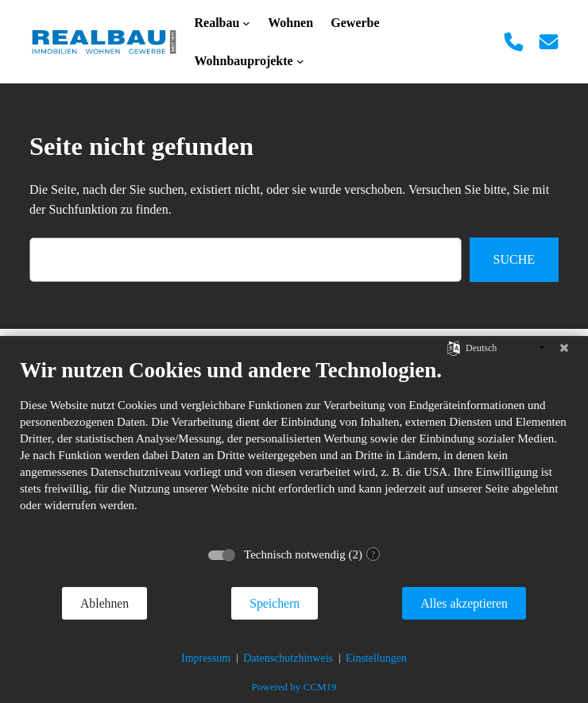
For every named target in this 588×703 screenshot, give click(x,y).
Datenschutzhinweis (288, 658)
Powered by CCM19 (294, 687)
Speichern (275, 603)
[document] (294, 447)
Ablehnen (104, 603)
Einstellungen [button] (376, 658)
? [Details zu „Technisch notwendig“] (373, 554)
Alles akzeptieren (464, 603)
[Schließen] (564, 348)
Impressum (206, 658)
